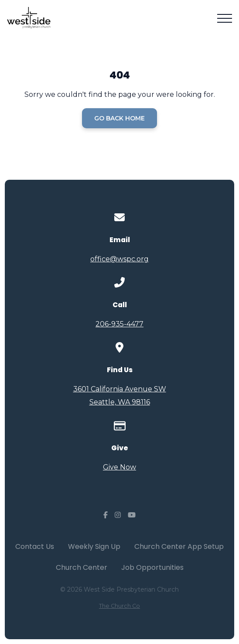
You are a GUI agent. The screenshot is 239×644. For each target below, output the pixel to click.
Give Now (119, 467)
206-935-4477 (119, 324)
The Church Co (119, 606)
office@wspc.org (119, 259)
